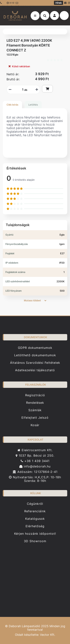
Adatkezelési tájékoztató (35, 370)
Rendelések (35, 403)
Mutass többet (35, 300)
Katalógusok (35, 519)
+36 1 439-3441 (3, 4)
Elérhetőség (35, 526)
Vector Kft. (48, 635)
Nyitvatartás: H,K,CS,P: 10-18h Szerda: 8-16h (35, 479)
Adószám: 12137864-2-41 (35, 472)
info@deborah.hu (22, 4)
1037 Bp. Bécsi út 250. (35, 456)
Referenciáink (35, 511)
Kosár (35, 425)
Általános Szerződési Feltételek (35, 363)
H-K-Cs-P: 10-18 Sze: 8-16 (11, 4)
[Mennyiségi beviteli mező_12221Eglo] (21, 89)
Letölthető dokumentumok (35, 355)
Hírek (59, 3)
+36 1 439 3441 (35, 461)
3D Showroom (35, 541)
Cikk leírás (12, 105)
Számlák (35, 410)
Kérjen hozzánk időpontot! (35, 534)
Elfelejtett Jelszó (35, 418)
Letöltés (33, 105)
